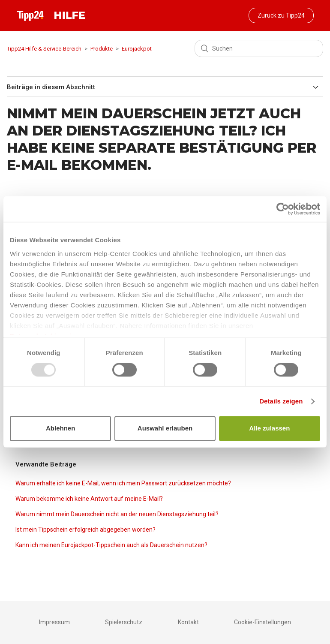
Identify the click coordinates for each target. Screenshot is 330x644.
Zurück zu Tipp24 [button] (281, 15)
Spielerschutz (124, 622)
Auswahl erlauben (165, 429)
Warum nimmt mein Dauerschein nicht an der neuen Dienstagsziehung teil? (117, 514)
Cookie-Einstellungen (262, 622)
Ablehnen (60, 429)
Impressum (54, 622)
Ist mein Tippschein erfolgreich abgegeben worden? (85, 530)
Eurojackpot (137, 49)
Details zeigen (281, 401)
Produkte (102, 49)
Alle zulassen (269, 429)
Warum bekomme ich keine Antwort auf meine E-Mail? (89, 499)
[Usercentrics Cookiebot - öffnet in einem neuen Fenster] (283, 209)
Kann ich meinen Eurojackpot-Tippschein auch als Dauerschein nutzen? (111, 545)
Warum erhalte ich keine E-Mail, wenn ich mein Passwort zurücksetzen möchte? (123, 483)
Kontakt (188, 622)
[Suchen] (259, 48)
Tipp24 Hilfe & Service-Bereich (44, 49)
